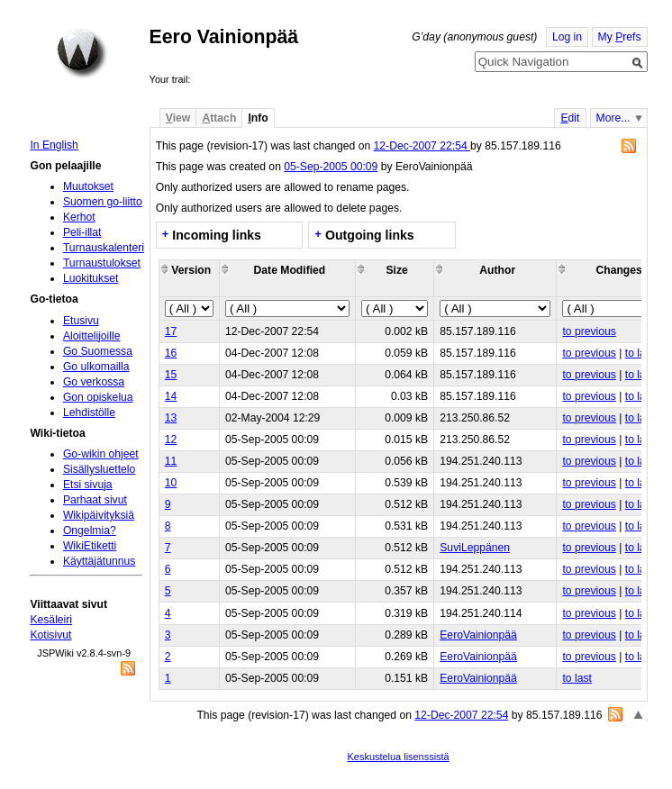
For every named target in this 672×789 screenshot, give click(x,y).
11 (171, 461)
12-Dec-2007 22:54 (422, 146)
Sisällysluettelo (99, 469)
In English (54, 145)
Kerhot (79, 217)
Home (82, 53)
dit (570, 118)
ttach (219, 118)
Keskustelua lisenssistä (399, 757)
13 (171, 418)
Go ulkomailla (96, 367)
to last (640, 353)
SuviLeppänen (475, 548)
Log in (567, 37)
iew (178, 118)
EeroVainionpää (478, 635)
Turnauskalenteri (104, 248)
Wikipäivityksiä (99, 515)
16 (171, 353)
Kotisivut (50, 635)
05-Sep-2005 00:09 (331, 167)
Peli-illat (82, 232)
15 (171, 375)
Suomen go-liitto (103, 202)
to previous (589, 331)
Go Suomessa (98, 351)
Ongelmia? (90, 531)
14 (171, 396)
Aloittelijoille (92, 336)
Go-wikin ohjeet (101, 454)
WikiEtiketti (90, 546)
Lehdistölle (89, 413)
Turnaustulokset (102, 263)
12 (171, 440)
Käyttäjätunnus (99, 561)
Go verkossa (94, 382)
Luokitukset (91, 278)
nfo (258, 118)
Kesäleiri (51, 620)
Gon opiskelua (98, 397)
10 (171, 483)
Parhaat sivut (95, 500)
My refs (620, 37)
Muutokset (88, 186)
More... (613, 118)
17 (171, 331)
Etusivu (81, 321)
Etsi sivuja (88, 485)
